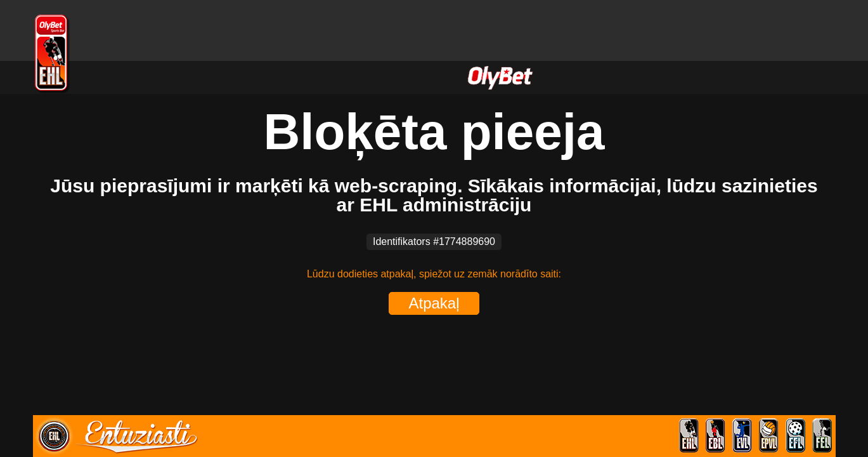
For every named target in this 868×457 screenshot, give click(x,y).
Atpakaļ (434, 303)
